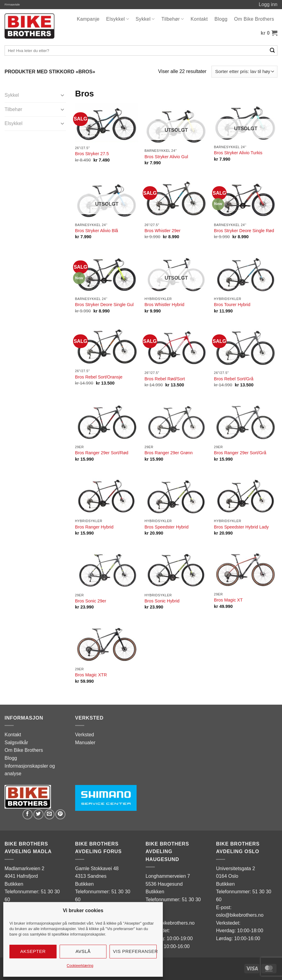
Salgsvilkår (16, 743)
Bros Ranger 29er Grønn (169, 453)
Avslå (83, 951)
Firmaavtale (12, 4)
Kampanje (88, 19)
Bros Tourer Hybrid (232, 305)
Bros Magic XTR (91, 675)
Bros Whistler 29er (162, 231)
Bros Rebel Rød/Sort (165, 379)
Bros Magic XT (228, 600)
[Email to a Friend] (49, 814)
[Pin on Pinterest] (60, 814)
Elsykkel (118, 19)
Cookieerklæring (80, 966)
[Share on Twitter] (38, 814)
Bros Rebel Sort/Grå (234, 379)
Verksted (85, 735)
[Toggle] (62, 95)
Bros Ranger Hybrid (94, 527)
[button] (269, 33)
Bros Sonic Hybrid (162, 601)
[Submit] (272, 51)
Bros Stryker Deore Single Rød (244, 231)
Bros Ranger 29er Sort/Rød (102, 453)
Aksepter (33, 951)
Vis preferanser (135, 951)
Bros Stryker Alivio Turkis (238, 153)
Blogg (221, 19)
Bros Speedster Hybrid (167, 527)
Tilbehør (172, 19)
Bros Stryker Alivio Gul (166, 157)
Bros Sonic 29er (91, 601)
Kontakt (199, 19)
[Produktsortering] (244, 72)
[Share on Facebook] (28, 814)
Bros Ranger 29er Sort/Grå (240, 453)
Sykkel (145, 19)
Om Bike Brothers (254, 19)
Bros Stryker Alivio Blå (97, 231)
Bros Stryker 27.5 (92, 154)
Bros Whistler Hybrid (164, 305)
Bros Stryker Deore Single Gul (104, 305)
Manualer (85, 743)
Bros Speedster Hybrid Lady (241, 527)
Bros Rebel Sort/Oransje (99, 377)
